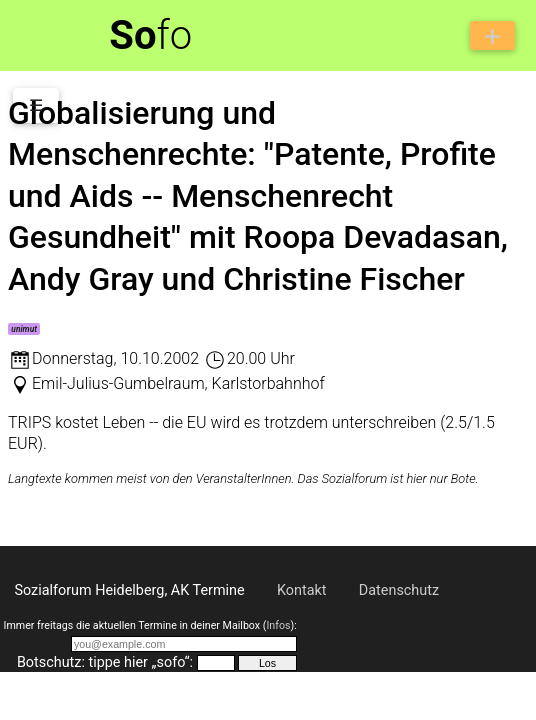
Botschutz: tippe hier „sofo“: (105, 662)
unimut (24, 329)
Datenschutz (399, 590)
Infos (278, 625)
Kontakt (302, 590)
